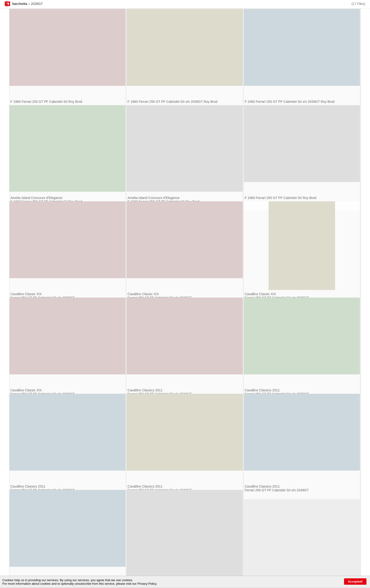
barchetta (20, 4)
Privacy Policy (147, 584)
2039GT (37, 4)
